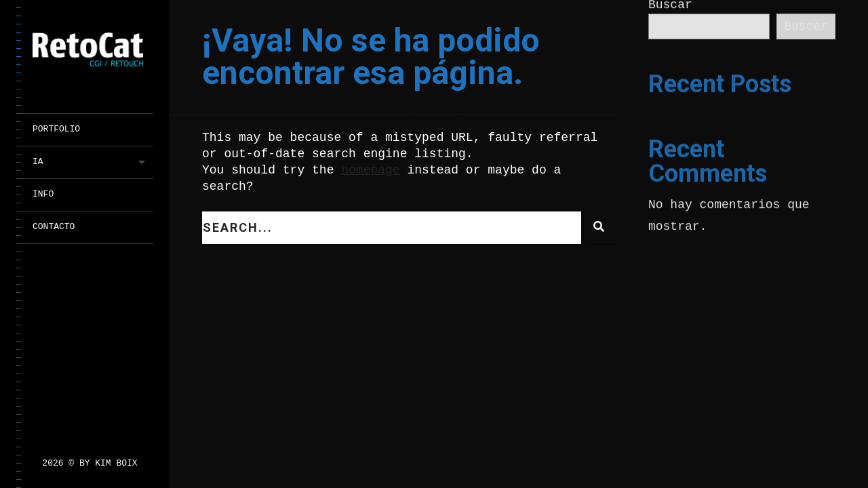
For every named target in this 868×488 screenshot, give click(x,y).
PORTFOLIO (56, 129)
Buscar (806, 27)
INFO (43, 194)
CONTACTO (54, 227)
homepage (370, 170)
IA (38, 162)
